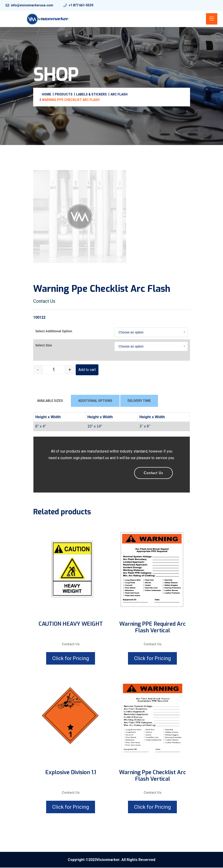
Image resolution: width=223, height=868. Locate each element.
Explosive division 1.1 (71, 773)
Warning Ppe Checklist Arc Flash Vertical (153, 776)
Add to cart (87, 370)
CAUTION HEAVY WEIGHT (71, 624)
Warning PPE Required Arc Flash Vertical (153, 628)
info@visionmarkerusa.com (32, 5)
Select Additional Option (54, 332)
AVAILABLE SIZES (50, 401)
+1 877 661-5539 (81, 5)
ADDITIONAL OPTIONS (95, 401)
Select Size (44, 346)
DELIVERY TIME (139, 401)
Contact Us (153, 473)
